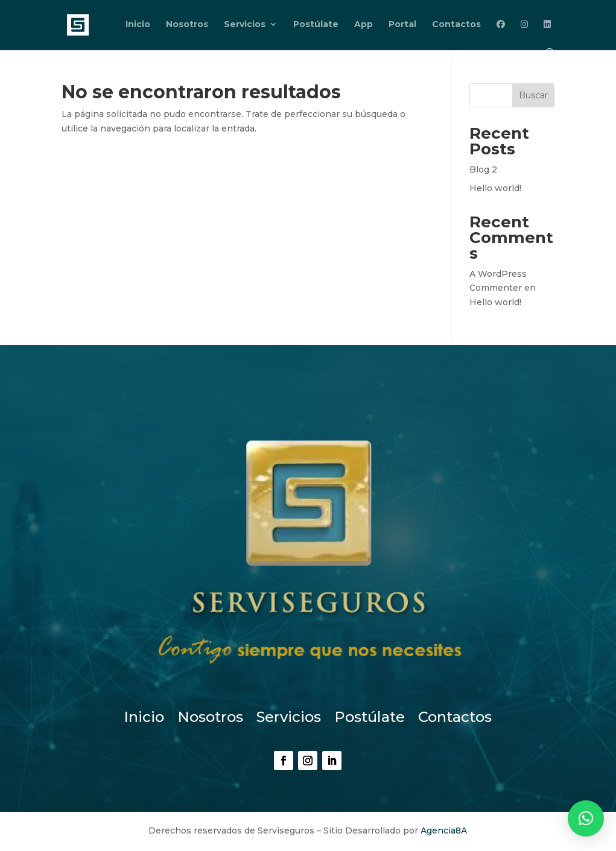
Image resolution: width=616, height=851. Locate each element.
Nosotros (187, 25)
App (364, 25)
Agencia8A (444, 830)
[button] (586, 818)
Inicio (138, 25)
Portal (402, 25)
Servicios (245, 25)
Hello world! (495, 188)
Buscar (533, 95)
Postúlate (316, 25)
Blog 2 (483, 169)
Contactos (456, 25)
